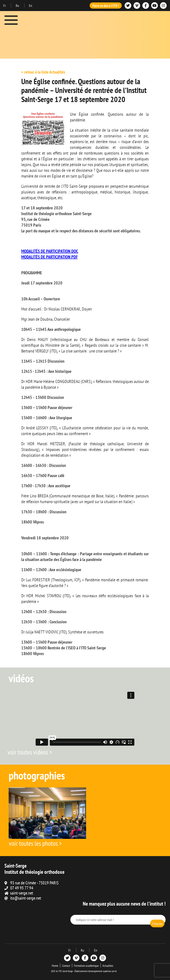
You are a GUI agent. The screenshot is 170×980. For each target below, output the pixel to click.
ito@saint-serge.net (26, 898)
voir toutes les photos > (35, 843)
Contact (66, 966)
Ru (18, 6)
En (31, 6)
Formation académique (86, 966)
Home (55, 966)
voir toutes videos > (30, 752)
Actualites (108, 966)
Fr (5, 6)
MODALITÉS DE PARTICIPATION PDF (49, 257)
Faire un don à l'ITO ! (106, 6)
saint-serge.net (22, 893)
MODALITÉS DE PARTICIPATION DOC (50, 251)
